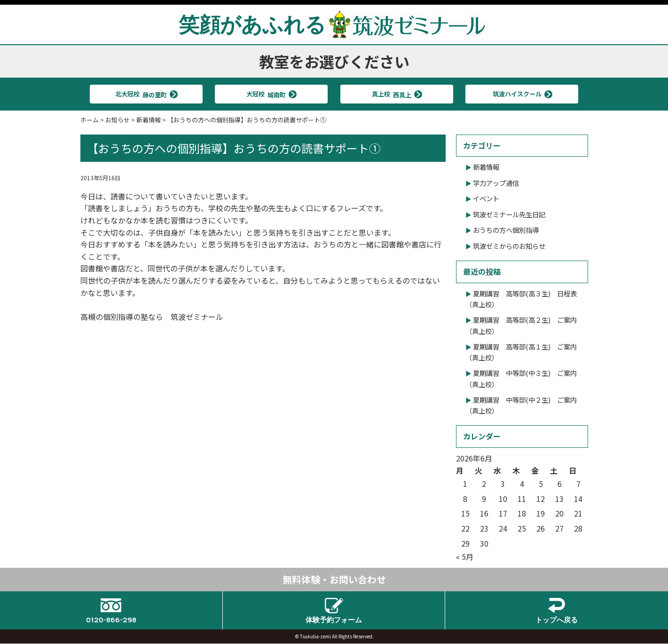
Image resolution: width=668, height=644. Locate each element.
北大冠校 (142, 94)
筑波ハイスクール (518, 94)
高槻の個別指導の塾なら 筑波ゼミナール (152, 317)
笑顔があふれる (334, 24)
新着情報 (486, 167)
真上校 (393, 94)
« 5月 (465, 557)
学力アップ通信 (496, 183)
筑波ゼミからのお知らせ (509, 246)
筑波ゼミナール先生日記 (509, 214)
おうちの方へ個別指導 (506, 230)
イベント (486, 198)
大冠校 (267, 94)
